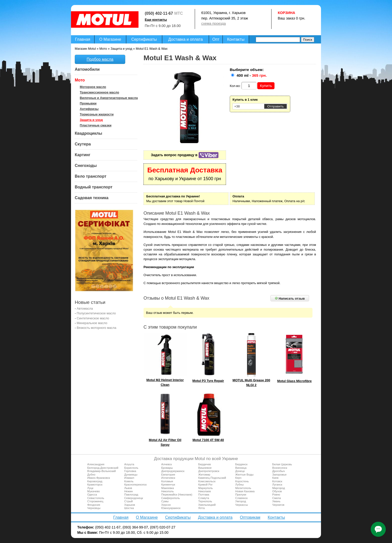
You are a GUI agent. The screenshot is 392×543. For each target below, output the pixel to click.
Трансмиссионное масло (99, 92)
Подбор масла (100, 59)
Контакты (236, 39)
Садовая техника (92, 198)
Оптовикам (250, 517)
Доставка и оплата (185, 39)
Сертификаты (144, 39)
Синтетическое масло (93, 318)
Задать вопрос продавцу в (185, 155)
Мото (80, 80)
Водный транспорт (94, 187)
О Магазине (110, 39)
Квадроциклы (88, 133)
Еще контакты (156, 20)
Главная (83, 39)
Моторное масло (93, 87)
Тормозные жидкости (97, 114)
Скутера (83, 144)
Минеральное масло (92, 323)
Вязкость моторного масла (96, 328)
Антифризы (89, 109)
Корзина (286, 13)
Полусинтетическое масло (96, 313)
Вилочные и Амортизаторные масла (109, 98)
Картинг (82, 155)
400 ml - (252, 75)
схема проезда (213, 23)
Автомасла (85, 308)
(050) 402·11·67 (159, 13)
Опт (216, 39)
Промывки (88, 103)
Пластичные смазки (96, 125)
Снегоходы (86, 166)
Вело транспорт (91, 176)
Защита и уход (91, 120)
